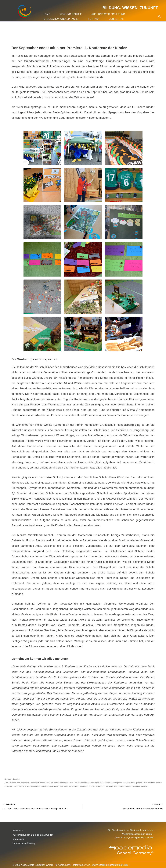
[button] (159, 13)
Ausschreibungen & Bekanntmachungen (35, 836)
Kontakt (94, 19)
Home (46, 14)
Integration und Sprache (61, 19)
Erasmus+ (18, 831)
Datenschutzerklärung (25, 845)
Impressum (19, 840)
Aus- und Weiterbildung (108, 14)
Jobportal (116, 19)
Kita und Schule (71, 14)
